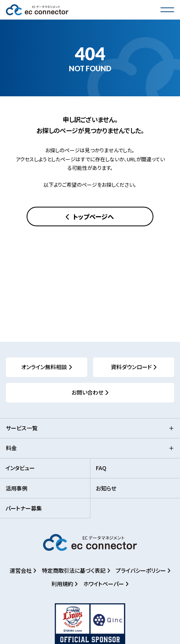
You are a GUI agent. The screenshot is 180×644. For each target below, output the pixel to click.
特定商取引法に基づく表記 (74, 570)
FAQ (101, 468)
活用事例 (16, 488)
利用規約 (63, 584)
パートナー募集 (24, 508)
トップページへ (93, 216)
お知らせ (106, 488)
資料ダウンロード (131, 367)
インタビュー (20, 468)
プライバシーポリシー (141, 570)
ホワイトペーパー (104, 584)
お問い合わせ (87, 392)
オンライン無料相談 (44, 367)
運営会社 (21, 570)
